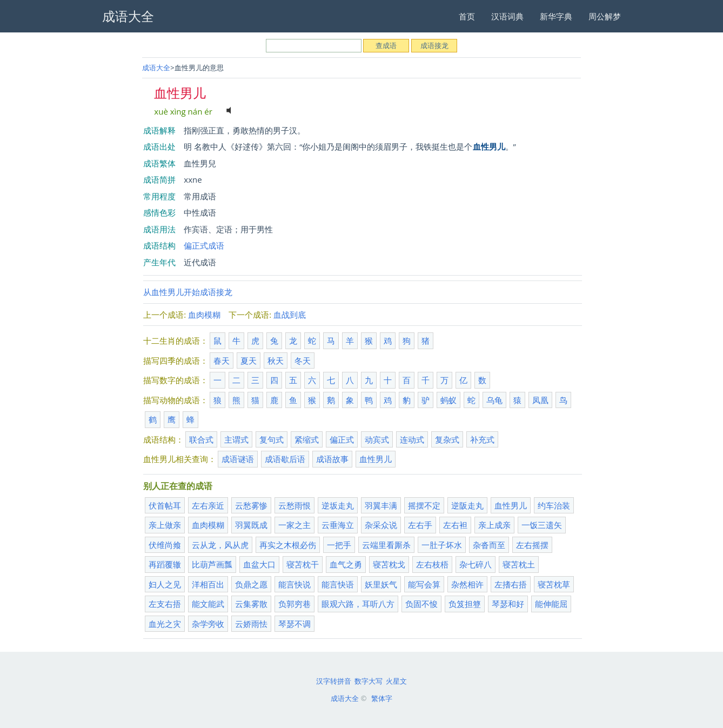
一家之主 (294, 525)
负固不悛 (421, 604)
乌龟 (494, 400)
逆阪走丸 (467, 505)
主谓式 (236, 439)
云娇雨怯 (251, 624)
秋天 (276, 360)
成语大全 (156, 68)
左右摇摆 (532, 545)
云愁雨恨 (294, 505)
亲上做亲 (165, 525)
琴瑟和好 (508, 604)
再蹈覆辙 (165, 564)
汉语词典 (507, 16)
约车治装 (554, 505)
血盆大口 (259, 564)
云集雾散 (251, 604)
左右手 (420, 525)
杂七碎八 (476, 564)
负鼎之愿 (251, 584)
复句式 (272, 439)
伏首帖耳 (165, 505)
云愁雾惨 (251, 505)
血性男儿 (376, 459)
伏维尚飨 (165, 545)
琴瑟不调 (294, 624)
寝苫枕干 (303, 564)
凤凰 (540, 400)
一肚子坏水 (442, 545)
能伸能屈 (551, 604)
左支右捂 (165, 604)
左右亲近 (208, 505)
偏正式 (342, 439)
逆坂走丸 (338, 505)
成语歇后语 (285, 459)
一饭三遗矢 (542, 525)
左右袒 (455, 525)
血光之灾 (165, 624)
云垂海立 (338, 525)
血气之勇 (346, 564)
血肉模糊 (204, 315)
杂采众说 (381, 525)
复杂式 (447, 439)
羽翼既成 (251, 525)
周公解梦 (605, 16)
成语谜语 (238, 459)
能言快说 (294, 584)
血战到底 (290, 315)
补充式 (482, 439)
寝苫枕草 (554, 584)
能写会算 (424, 584)
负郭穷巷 (294, 604)
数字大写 (369, 681)
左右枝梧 (432, 564)
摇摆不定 (424, 505)
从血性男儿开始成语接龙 (188, 292)
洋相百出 (208, 584)
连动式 (412, 439)
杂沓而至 (489, 545)
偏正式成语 (204, 245)
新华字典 (556, 16)
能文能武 (208, 604)
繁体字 (382, 698)
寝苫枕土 (519, 564)
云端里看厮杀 (386, 545)
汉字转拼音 (334, 681)
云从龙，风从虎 (220, 545)
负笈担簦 (465, 604)
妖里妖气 (381, 584)
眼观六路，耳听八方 (358, 604)
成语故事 (332, 459)
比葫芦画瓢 (212, 564)
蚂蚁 (448, 400)
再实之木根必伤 (288, 545)
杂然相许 (467, 584)
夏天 (249, 360)
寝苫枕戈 (389, 564)
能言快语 (338, 584)
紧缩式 (307, 439)
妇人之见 (165, 584)
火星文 (396, 681)
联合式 (201, 439)
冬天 (303, 360)
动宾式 (377, 439)
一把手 (339, 545)
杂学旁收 (208, 624)
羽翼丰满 (381, 505)
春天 (222, 360)
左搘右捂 (511, 584)
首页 (467, 16)
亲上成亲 (494, 525)
